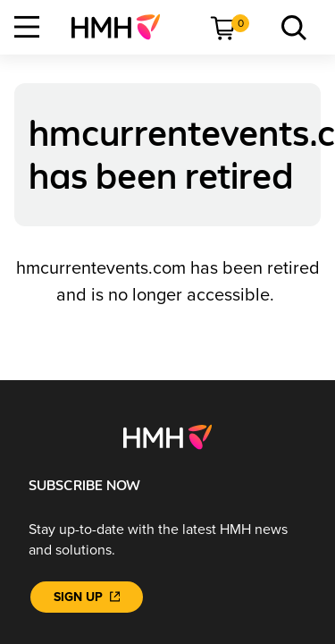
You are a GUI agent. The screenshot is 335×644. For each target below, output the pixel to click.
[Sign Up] (87, 597)
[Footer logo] (167, 436)
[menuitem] (123, 27)
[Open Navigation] (27, 27)
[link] (123, 27)
